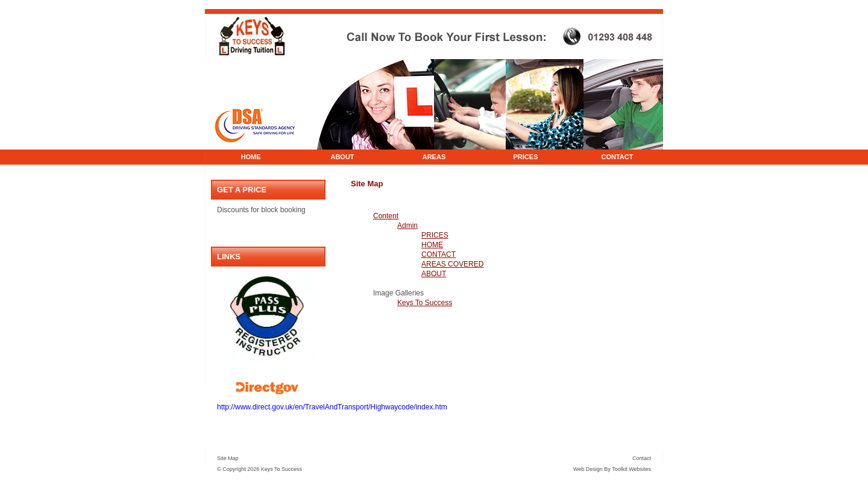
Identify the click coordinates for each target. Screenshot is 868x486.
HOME (251, 157)
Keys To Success (425, 303)
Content (386, 216)
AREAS (434, 157)
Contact (642, 458)
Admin (407, 226)
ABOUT (342, 157)
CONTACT (618, 157)
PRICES (526, 157)
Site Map (228, 458)
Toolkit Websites (631, 469)
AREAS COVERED (452, 264)
